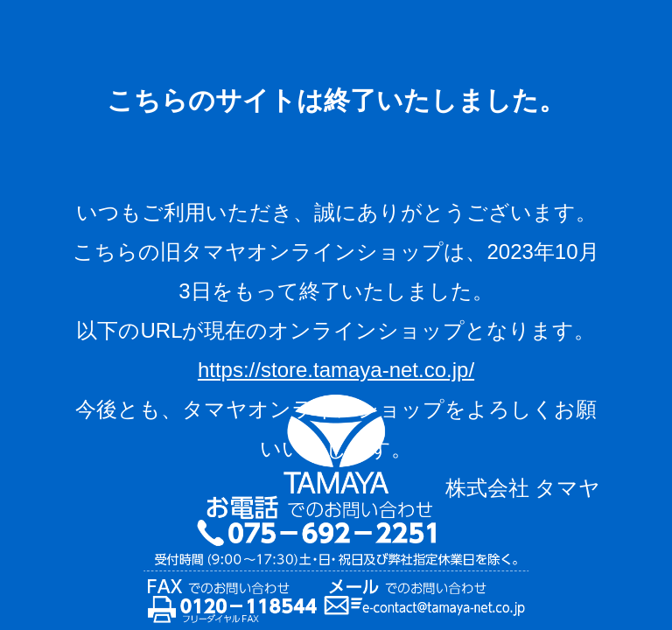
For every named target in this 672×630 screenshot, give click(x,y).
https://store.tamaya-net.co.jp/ (336, 370)
